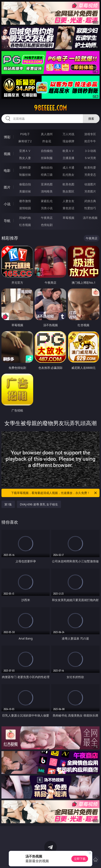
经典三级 (47, 175)
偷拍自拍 (47, 167)
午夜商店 (47, 218)
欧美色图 (68, 184)
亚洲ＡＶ (25, 151)
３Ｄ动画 (90, 151)
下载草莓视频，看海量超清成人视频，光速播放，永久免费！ (54, 493)
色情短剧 (47, 225)
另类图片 (90, 191)
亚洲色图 (47, 184)
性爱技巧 (90, 208)
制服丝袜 (25, 175)
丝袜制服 (47, 158)
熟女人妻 (25, 158)
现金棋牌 (68, 141)
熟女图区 (68, 191)
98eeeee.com (50, 108)
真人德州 (47, 134)
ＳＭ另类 (90, 158)
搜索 (91, 119)
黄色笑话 (68, 208)
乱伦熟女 (68, 175)
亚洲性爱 (25, 167)
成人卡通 (68, 167)
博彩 (7, 137)
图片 (7, 187)
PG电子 (25, 134)
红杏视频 (25, 225)
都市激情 (25, 201)
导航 (7, 221)
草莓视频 (68, 218)
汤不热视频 (90, 218)
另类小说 (47, 208)
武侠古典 (90, 201)
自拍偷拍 (47, 151)
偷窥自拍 (25, 184)
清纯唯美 (47, 191)
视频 (7, 154)
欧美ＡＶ (68, 151)
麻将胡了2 (25, 141)
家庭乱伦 (47, 201)
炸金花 (47, 141)
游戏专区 (90, 134)
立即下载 (80, 859)
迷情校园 (25, 208)
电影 (7, 171)
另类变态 (90, 175)
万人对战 (68, 134)
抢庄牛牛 (90, 141)
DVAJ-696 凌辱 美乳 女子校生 (39, 504)
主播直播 (68, 158)
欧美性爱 (90, 167)
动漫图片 (90, 184)
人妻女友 (68, 201)
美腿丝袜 (25, 191)
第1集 (8, 504)
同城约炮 (25, 218)
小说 (7, 204)
